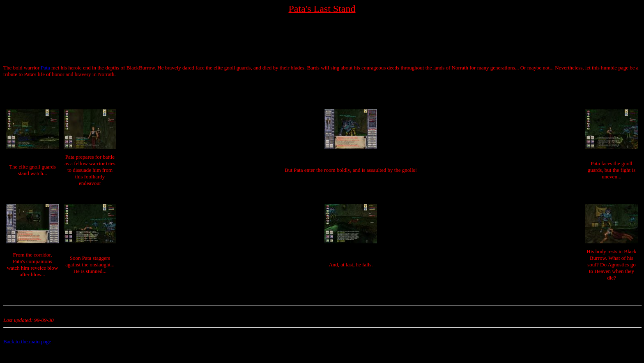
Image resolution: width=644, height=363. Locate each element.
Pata (45, 68)
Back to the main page (27, 341)
